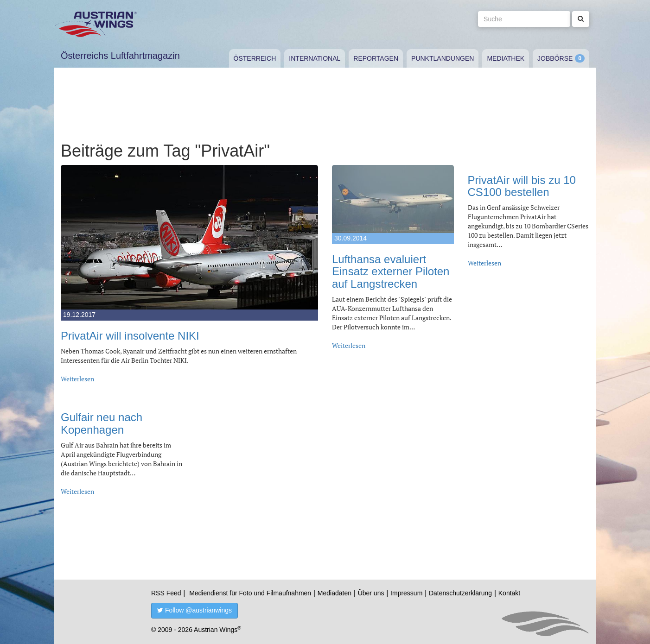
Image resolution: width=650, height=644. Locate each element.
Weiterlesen (77, 379)
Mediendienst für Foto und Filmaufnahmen (250, 593)
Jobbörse (555, 58)
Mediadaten (335, 593)
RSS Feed (166, 593)
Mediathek (506, 58)
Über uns (371, 593)
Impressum (406, 593)
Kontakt (509, 593)
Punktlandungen (443, 58)
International (315, 58)
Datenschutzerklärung (460, 593)
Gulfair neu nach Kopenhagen (102, 423)
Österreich (255, 58)
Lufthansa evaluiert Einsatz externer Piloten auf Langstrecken (391, 271)
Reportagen (376, 58)
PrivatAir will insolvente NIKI (130, 336)
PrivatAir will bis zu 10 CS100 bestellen (522, 186)
